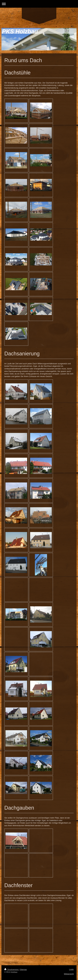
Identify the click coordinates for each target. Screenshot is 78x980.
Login (71, 969)
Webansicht (69, 974)
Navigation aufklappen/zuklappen (39, 4)
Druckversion (12, 969)
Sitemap (23, 969)
